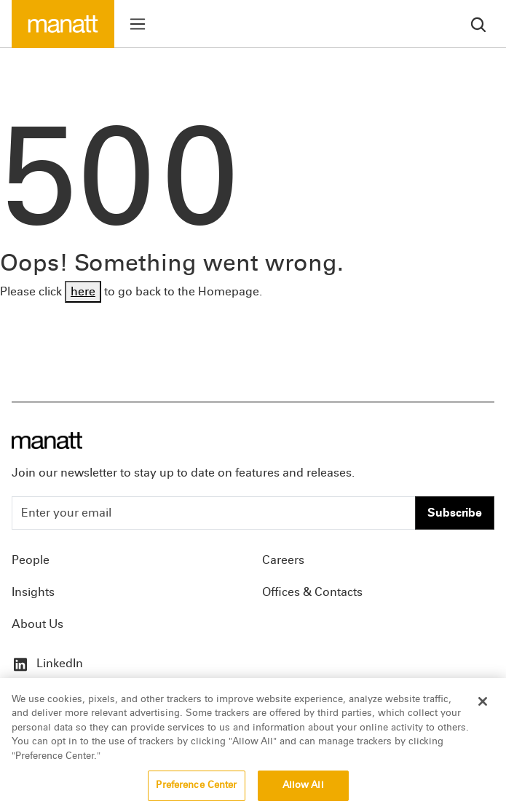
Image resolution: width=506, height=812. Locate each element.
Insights (33, 592)
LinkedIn (47, 663)
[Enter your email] (214, 513)
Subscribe (455, 513)
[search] (478, 24)
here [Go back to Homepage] (83, 291)
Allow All (303, 788)
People (31, 560)
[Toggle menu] (138, 24)
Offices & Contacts (312, 592)
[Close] (483, 704)
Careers (283, 560)
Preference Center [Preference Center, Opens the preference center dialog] (196, 788)
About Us (37, 624)
